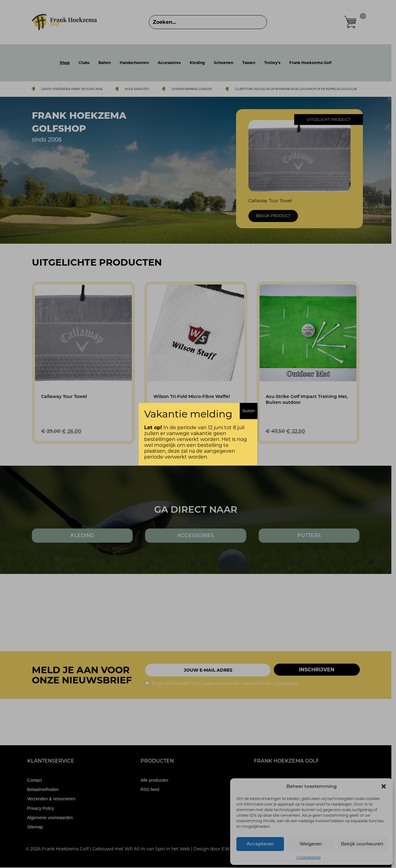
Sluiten (249, 411)
